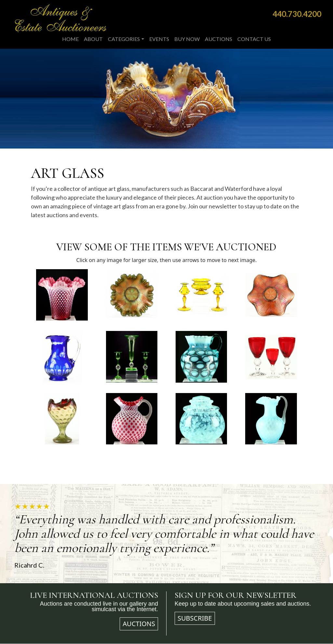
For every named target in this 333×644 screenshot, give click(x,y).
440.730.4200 (297, 14)
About (93, 39)
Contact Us (254, 39)
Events (159, 39)
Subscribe (195, 618)
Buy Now (187, 39)
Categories (124, 39)
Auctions (219, 39)
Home (70, 39)
